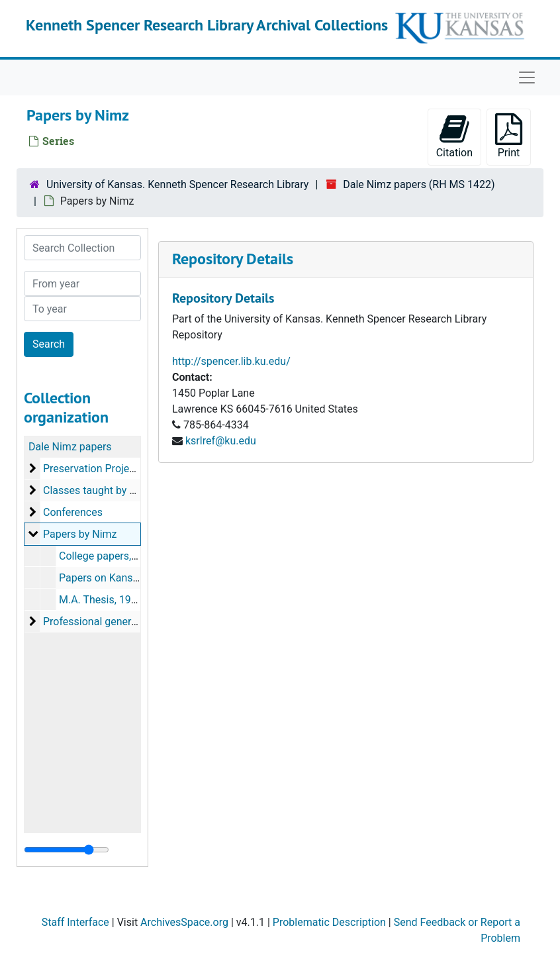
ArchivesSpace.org (184, 922)
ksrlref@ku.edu (221, 441)
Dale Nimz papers (70, 447)
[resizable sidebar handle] (67, 850)
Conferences (73, 512)
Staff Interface (75, 922)
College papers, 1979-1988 (122, 556)
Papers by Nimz (80, 534)
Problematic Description (329, 922)
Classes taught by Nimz (99, 490)
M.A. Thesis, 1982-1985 (114, 600)
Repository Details (233, 259)
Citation (454, 136)
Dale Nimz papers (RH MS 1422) (419, 184)
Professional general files (102, 622)
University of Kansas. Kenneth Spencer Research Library (177, 184)
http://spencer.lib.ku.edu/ (231, 361)
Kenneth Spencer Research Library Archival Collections (207, 25)
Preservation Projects (93, 469)
